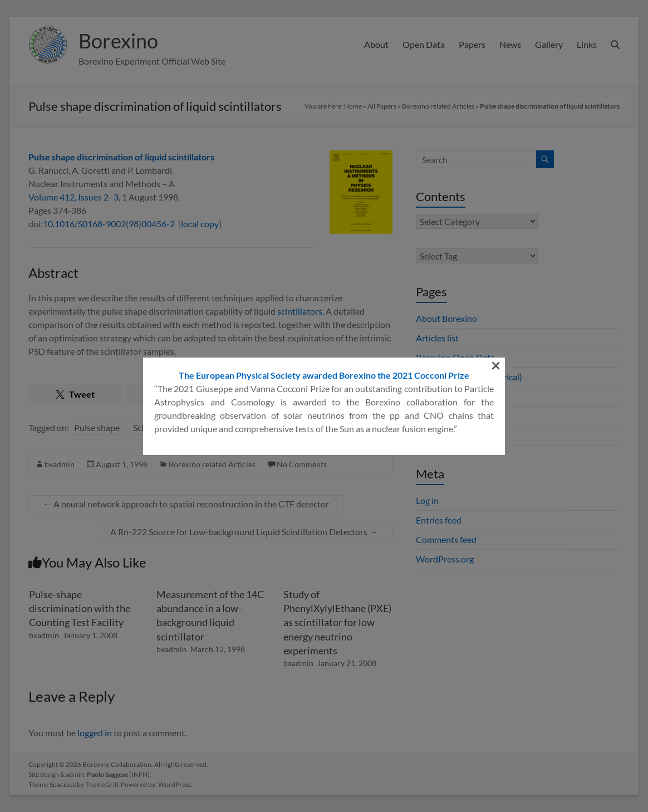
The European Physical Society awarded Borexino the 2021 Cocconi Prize (324, 170)
